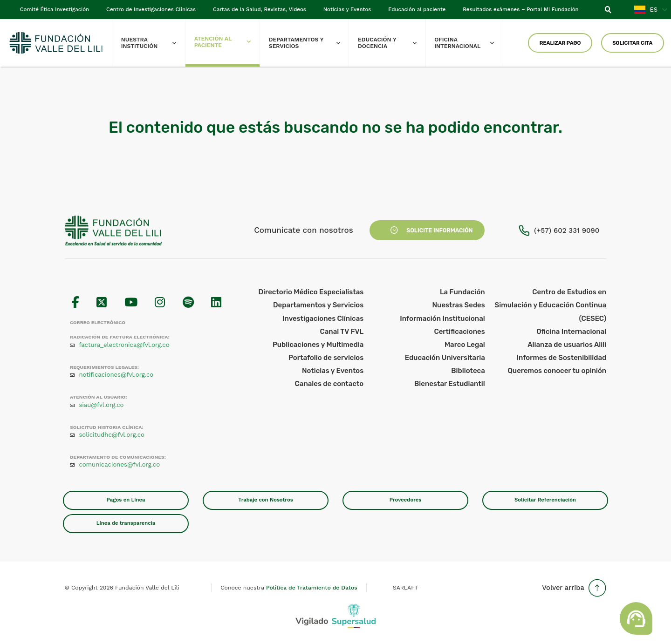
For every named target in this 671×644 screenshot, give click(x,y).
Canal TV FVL (342, 332)
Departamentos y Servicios (309, 43)
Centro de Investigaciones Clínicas (151, 9)
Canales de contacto (329, 384)
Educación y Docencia (391, 43)
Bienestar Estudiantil (450, 384)
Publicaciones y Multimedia (318, 345)
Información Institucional (442, 319)
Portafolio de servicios (326, 358)
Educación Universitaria (445, 358)
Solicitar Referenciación (545, 500)
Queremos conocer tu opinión (557, 371)
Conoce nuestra (289, 588)
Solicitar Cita (632, 43)
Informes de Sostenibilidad (561, 358)
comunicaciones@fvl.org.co (119, 464)
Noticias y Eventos (347, 9)
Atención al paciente (227, 42)
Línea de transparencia (126, 523)
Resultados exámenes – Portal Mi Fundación (520, 9)
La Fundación (462, 292)
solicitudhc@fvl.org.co (112, 435)
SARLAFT (405, 588)
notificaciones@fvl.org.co (116, 375)
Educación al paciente (417, 9)
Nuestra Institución (153, 43)
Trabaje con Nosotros (265, 500)
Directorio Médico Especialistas (311, 292)
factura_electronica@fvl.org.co (124, 345)
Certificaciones (459, 332)
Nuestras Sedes (459, 305)
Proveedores (406, 500)
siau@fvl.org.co (101, 405)
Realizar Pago (560, 43)
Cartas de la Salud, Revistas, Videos (260, 9)
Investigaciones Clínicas (323, 319)
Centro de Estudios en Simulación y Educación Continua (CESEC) (551, 305)
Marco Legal (465, 345)
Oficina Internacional (469, 43)
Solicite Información (427, 230)
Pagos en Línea (126, 500)
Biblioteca (468, 371)
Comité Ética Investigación (55, 9)
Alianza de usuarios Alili (567, 345)
